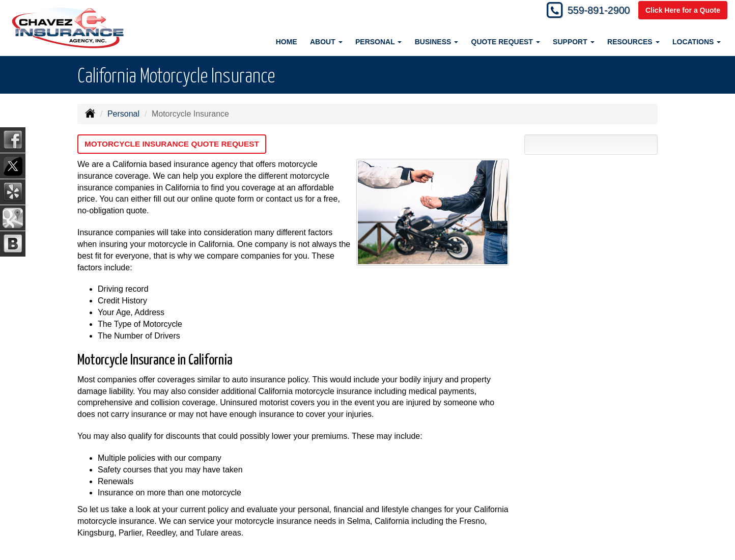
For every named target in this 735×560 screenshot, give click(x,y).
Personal (123, 114)
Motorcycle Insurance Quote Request (175, 144)
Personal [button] (378, 42)
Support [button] (574, 42)
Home (287, 42)
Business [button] (436, 42)
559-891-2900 (593, 11)
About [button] (326, 42)
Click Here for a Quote (683, 11)
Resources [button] (633, 42)
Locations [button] (697, 42)
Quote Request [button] (506, 42)
